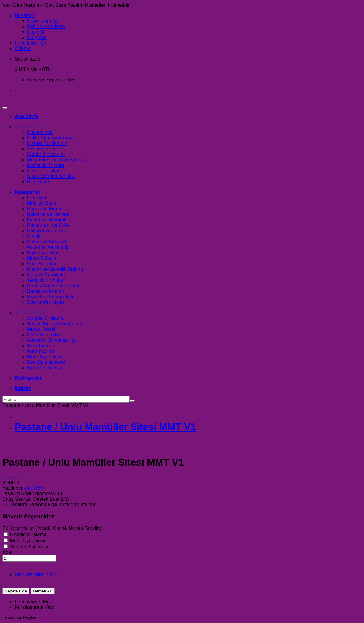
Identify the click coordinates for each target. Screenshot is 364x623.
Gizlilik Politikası (44, 171)
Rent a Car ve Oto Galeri (54, 286)
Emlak (34, 236)
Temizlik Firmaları (46, 280)
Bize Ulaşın (39, 182)
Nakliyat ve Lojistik (47, 231)
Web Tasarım (41, 346)
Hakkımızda (40, 132)
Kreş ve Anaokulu (46, 275)
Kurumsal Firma (44, 209)
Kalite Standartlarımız (50, 138)
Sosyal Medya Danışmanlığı (57, 324)
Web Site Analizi (44, 368)
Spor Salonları (42, 264)
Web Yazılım (40, 351)
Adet (7, 552)
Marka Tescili (41, 329)
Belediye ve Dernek (48, 214)
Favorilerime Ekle (34, 602)
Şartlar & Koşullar (46, 154)
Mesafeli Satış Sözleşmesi (55, 160)
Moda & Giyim (42, 258)
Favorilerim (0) (43, 21)
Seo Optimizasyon (47, 362)
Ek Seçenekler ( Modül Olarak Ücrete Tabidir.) (52, 528)
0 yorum (11, 477)
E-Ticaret (37, 198)
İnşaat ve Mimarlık (47, 220)
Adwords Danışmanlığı (51, 340)
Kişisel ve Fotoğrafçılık (51, 297)
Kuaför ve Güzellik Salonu (55, 269)
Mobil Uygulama (44, 357)
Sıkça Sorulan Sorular (51, 176)
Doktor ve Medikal (46, 242)
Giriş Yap (37, 37)
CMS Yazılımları (44, 335)
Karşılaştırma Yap (34, 607)
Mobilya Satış (42, 203)
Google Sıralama (45, 318)
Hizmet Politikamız (47, 143)
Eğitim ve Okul (43, 253)
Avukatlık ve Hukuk (48, 247)
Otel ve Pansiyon (45, 302)
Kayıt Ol (36, 32)
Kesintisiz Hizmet (45, 165)
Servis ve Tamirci (45, 291)
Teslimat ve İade (45, 149)
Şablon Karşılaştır (46, 26)
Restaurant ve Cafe (48, 225)
